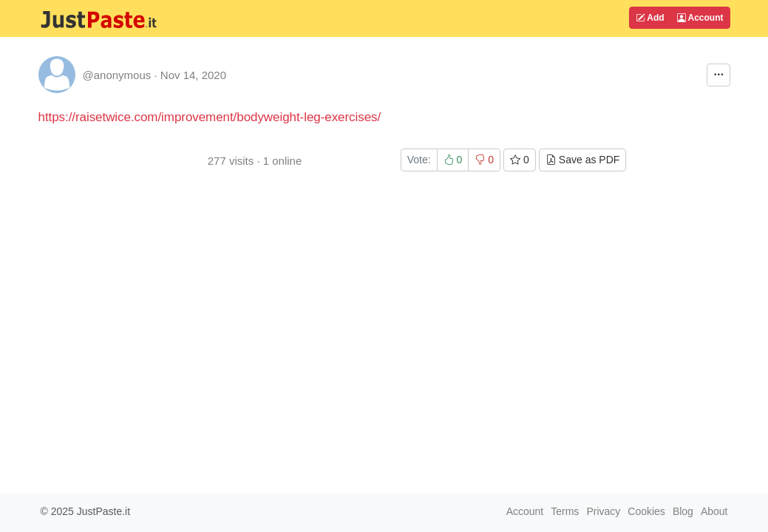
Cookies (646, 511)
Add (650, 18)
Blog (683, 511)
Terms (565, 511)
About (714, 511)
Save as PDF (582, 160)
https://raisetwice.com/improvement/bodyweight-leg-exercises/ (210, 117)
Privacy (603, 511)
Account (700, 18)
